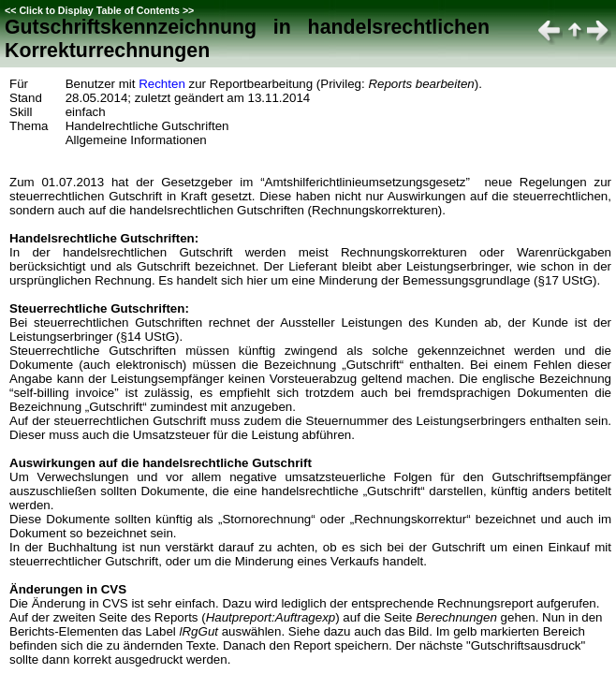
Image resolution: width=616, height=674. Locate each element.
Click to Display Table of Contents (99, 10)
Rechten (162, 84)
